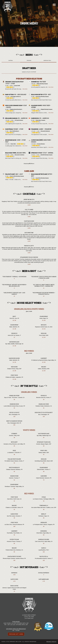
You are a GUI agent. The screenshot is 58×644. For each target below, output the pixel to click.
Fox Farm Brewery (41, 144)
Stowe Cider (13, 144)
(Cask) (10, 174)
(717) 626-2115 (29, 618)
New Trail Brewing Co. (15, 131)
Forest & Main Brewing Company (17, 176)
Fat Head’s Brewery (19, 120)
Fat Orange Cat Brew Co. (16, 97)
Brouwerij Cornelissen (20, 155)
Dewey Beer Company (41, 120)
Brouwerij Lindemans (45, 131)
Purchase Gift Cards (16, 634)
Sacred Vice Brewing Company (42, 97)
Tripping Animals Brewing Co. (16, 109)
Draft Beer (11, 60)
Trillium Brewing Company (42, 84)
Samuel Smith (17, 86)
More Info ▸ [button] (25, 89)
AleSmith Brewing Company (47, 155)
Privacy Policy (51, 642)
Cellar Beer (29, 60)
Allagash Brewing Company (47, 109)
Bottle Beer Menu (47, 60)
